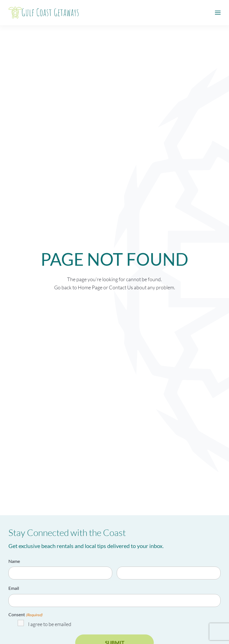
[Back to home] (43, 13)
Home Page (90, 287)
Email (14, 588)
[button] (218, 13)
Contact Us (121, 287)
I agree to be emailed (50, 624)
